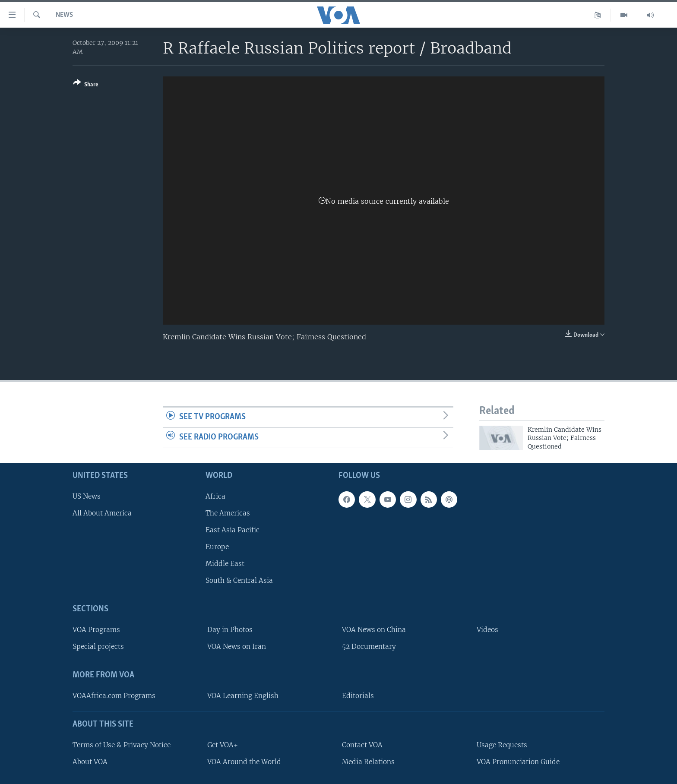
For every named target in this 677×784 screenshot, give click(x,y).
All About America (102, 513)
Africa (215, 496)
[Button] (86, 85)
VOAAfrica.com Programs (114, 696)
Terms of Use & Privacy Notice (122, 745)
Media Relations (368, 762)
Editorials (358, 696)
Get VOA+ (223, 745)
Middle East (225, 564)
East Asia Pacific (233, 530)
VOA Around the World (244, 762)
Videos (487, 630)
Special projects (98, 646)
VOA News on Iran (237, 646)
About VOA (90, 762)
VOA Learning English (243, 696)
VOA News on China (374, 630)
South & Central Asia (239, 580)
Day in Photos (230, 630)
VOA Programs (96, 630)
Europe (217, 547)
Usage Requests (502, 745)
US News (87, 496)
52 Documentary (369, 646)
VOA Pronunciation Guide (518, 762)
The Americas (228, 513)
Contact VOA (362, 745)
